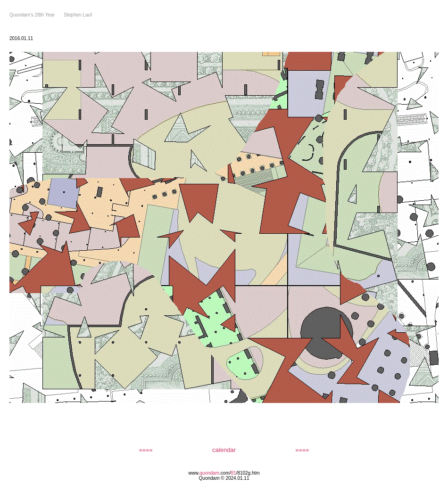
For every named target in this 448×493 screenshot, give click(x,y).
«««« (146, 450)
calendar (224, 450)
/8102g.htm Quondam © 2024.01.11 (229, 476)
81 (233, 473)
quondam (209, 473)
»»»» (302, 450)
